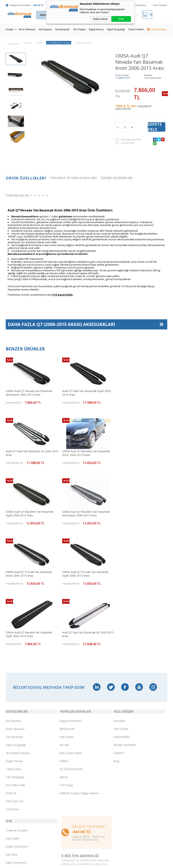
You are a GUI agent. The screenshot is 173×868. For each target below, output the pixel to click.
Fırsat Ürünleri (159, 29)
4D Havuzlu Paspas (18, 691)
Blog (116, 699)
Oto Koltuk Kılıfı (15, 723)
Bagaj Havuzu (96, 29)
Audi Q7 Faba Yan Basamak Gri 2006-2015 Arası (138, 393)
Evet (121, 19)
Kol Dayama (45, 29)
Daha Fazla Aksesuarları (62, 325)
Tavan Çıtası (13, 707)
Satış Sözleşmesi (16, 800)
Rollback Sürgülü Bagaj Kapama (79, 731)
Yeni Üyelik (12, 776)
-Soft (67, 858)
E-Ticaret (75, 858)
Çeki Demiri (67, 674)
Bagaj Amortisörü (71, 658)
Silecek (64, 715)
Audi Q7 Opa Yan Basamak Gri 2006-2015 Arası (29, 571)
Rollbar (64, 699)
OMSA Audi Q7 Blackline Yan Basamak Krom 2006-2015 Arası (30, 452)
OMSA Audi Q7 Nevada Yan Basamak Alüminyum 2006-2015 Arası (29, 393)
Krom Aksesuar (27, 29)
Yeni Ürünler (160, 5)
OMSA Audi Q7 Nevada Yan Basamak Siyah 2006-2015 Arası (138, 512)
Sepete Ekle (155, 127)
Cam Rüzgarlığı (15, 715)
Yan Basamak (62, 29)
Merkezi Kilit (67, 666)
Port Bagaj (66, 723)
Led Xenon (12, 747)
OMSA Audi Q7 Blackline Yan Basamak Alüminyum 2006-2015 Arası (139, 452)
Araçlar (10, 29)
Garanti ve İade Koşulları (21, 808)
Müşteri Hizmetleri (136, 5)
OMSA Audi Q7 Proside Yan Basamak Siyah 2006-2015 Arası (83, 512)
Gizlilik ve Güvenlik (17, 816)
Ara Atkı (64, 683)
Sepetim (119, 691)
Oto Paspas (79, 29)
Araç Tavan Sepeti (71, 691)
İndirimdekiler (122, 674)
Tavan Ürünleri (136, 29)
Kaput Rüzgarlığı (116, 29)
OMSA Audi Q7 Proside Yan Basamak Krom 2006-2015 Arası (29, 512)
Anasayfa (119, 658)
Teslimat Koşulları (17, 768)
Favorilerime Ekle (128, 140)
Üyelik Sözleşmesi (17, 784)
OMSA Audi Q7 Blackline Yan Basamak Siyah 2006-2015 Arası (84, 452)
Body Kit (11, 731)
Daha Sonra (100, 19)
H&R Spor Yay (14, 739)
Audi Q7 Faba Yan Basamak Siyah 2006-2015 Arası (85, 393)
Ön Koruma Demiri (71, 707)
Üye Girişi (11, 792)
